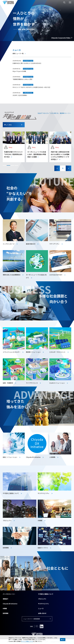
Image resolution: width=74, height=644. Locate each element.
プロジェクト (42, 599)
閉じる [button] (63, 640)
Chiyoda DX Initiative (10, 604)
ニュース (41, 608)
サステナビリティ (44, 604)
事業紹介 (6, 599)
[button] (4, 165)
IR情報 (5, 608)
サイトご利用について (27, 641)
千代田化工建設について (46, 594)
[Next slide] (68, 168)
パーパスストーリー (9, 594)
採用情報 (6, 613)
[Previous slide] (57, 168)
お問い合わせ (42, 613)
